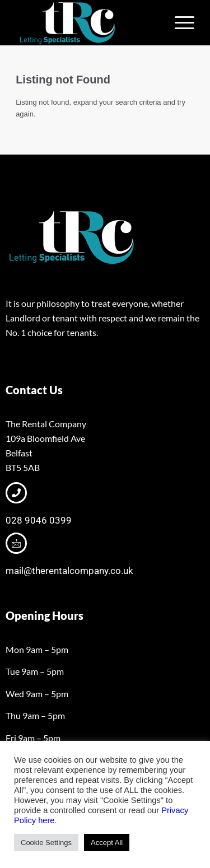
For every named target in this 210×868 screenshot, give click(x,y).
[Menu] (179, 23)
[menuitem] (179, 23)
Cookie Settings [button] (46, 843)
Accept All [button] (107, 843)
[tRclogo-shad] (87, 23)
